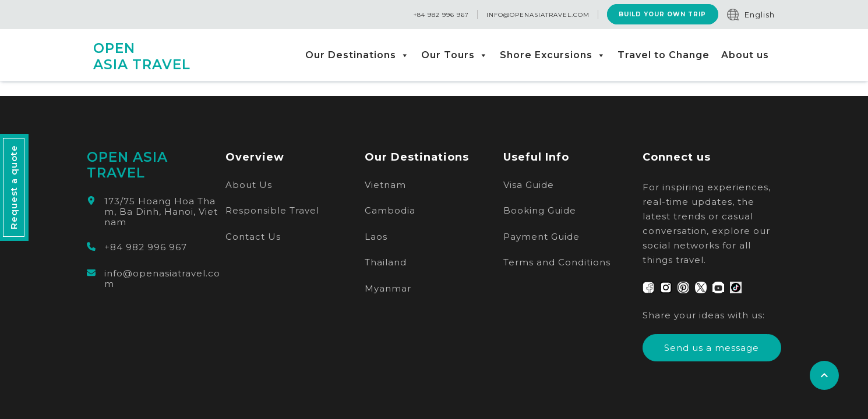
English (760, 15)
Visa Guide (529, 185)
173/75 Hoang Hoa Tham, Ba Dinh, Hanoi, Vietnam (161, 212)
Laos (376, 237)
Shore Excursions (553, 55)
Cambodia (390, 210)
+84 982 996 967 (441, 15)
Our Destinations (357, 55)
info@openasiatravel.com (537, 15)
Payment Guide (541, 237)
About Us (249, 185)
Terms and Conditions (557, 262)
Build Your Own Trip (662, 15)
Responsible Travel (272, 210)
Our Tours (455, 55)
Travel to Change (664, 55)
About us (745, 55)
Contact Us (253, 237)
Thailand (386, 262)
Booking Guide (540, 210)
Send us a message (712, 348)
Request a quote (14, 188)
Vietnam (385, 185)
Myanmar (388, 288)
